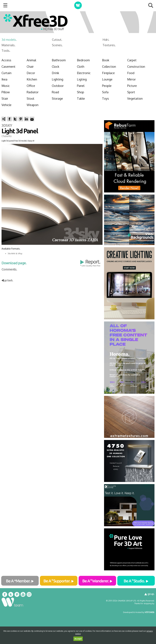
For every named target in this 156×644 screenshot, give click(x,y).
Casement (8, 66)
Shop (81, 92)
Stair (5, 98)
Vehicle (6, 105)
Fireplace (108, 73)
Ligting (82, 79)
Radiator (33, 92)
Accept (78, 639)
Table (81, 98)
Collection (109, 66)
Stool (30, 98)
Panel (81, 86)
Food (131, 73)
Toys (105, 98)
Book (106, 60)
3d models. (9, 40)
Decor (31, 73)
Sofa (105, 92)
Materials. (8, 45)
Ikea (4, 79)
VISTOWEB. (150, 612)
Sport (131, 92)
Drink (55, 73)
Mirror (131, 79)
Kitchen (32, 79)
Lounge (107, 79)
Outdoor (58, 86)
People (107, 86)
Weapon (33, 105)
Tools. (6, 51)
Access (6, 60)
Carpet (132, 60)
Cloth (81, 66)
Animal (31, 60)
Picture (132, 86)
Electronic (84, 73)
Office (31, 86)
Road (55, 92)
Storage (57, 98)
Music (6, 86)
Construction (136, 66)
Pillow (6, 92)
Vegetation (135, 98)
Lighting (58, 79)
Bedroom (83, 60)
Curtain (6, 73)
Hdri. (106, 40)
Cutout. (57, 40)
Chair (30, 66)
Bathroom (59, 60)
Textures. (109, 45)
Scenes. (57, 45)
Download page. (14, 263)
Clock (56, 66)
